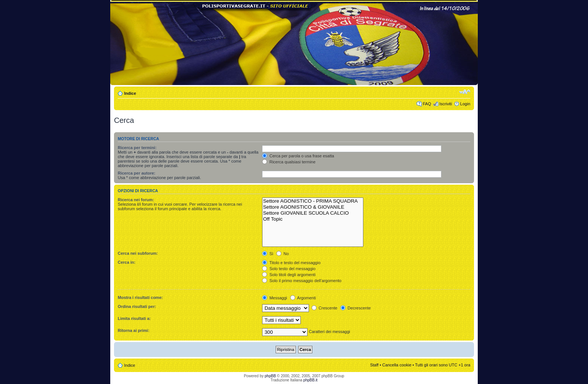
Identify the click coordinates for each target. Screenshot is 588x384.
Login (465, 104)
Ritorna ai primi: (133, 330)
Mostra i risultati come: (140, 297)
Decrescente (356, 308)
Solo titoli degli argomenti (289, 275)
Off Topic (313, 219)
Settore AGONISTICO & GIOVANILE (313, 207)
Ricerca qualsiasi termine (289, 162)
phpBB (270, 376)
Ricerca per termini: (137, 148)
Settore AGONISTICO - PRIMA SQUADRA (313, 201)
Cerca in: (127, 262)
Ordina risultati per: (137, 306)
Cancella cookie (397, 365)
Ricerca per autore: (136, 173)
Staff (374, 365)
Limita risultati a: (134, 318)
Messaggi (274, 298)
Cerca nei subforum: (138, 253)
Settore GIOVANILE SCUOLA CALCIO (313, 213)
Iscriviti (445, 104)
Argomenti (303, 298)
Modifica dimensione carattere (465, 92)
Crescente (325, 308)
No (283, 254)
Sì (268, 254)
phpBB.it (310, 380)
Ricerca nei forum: (136, 200)
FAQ (427, 104)
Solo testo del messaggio (289, 269)
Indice (130, 93)
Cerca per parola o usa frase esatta (298, 156)
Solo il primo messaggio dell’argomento (302, 281)
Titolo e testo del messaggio (291, 263)
